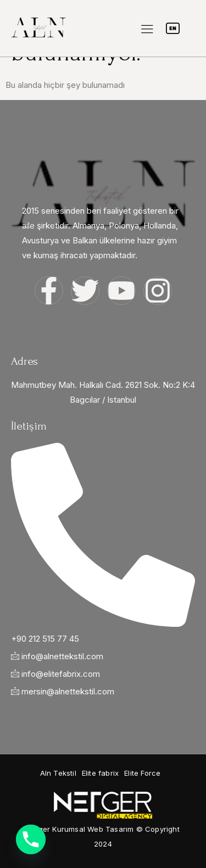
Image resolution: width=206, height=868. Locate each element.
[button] (58, 773)
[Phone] (31, 839)
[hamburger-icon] (147, 29)
